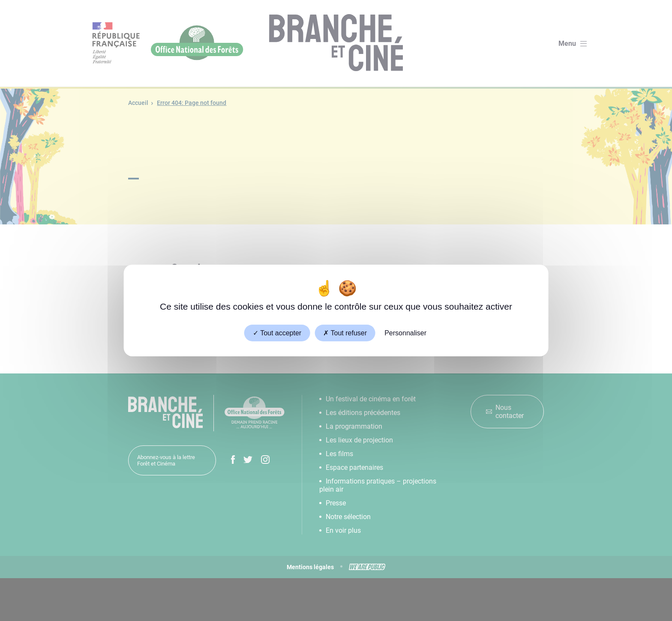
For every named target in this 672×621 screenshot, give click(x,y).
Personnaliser (405, 333)
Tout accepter (277, 333)
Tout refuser (345, 333)
